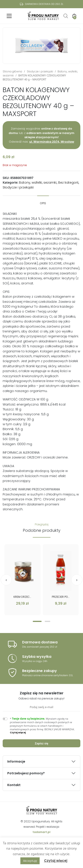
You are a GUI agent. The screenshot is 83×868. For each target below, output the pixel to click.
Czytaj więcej (56, 861)
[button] (37, 621)
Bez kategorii (68, 183)
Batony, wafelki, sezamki (38, 183)
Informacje (16, 761)
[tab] (43, 201)
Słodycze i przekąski (40, 71)
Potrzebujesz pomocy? (26, 773)
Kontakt (14, 785)
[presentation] (6, 580)
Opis (43, 203)
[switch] (5, 719)
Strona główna (12, 71)
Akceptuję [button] (30, 861)
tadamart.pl (41, 832)
